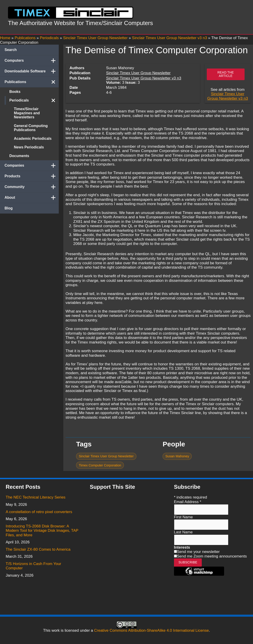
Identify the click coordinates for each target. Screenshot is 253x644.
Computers (32, 61)
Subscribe (188, 562)
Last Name (183, 532)
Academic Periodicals (33, 139)
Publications (32, 82)
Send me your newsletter (198, 552)
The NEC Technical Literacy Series (36, 497)
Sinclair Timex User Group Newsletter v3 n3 (144, 78)
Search (11, 50)
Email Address (188, 502)
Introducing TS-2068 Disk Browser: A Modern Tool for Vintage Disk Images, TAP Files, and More (42, 531)
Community (32, 187)
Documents (19, 156)
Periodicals (34, 100)
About (32, 198)
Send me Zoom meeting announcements (212, 556)
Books (15, 92)
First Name (183, 517)
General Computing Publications (31, 128)
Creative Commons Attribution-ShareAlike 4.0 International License (151, 630)
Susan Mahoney (177, 456)
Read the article (226, 74)
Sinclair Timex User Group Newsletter (138, 73)
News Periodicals (29, 147)
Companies (32, 165)
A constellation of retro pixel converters (39, 512)
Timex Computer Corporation (100, 465)
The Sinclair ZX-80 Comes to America (38, 549)
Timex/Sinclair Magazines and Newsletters (27, 113)
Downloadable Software (32, 71)
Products (32, 176)
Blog (9, 208)
